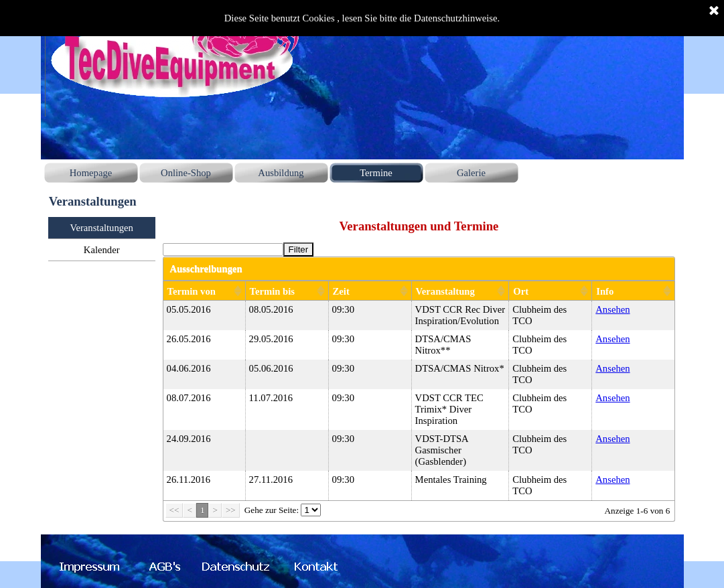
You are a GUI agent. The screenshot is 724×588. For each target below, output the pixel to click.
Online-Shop (186, 173)
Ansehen (612, 309)
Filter (299, 249)
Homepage (91, 173)
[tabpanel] (419, 226)
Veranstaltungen (101, 228)
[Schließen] (714, 11)
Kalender (102, 250)
